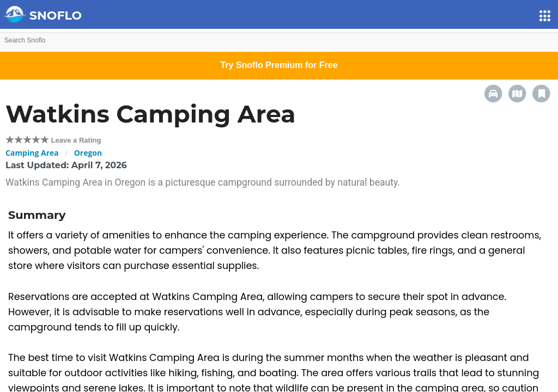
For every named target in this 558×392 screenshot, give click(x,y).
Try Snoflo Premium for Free (279, 65)
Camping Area (32, 153)
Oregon (88, 153)
